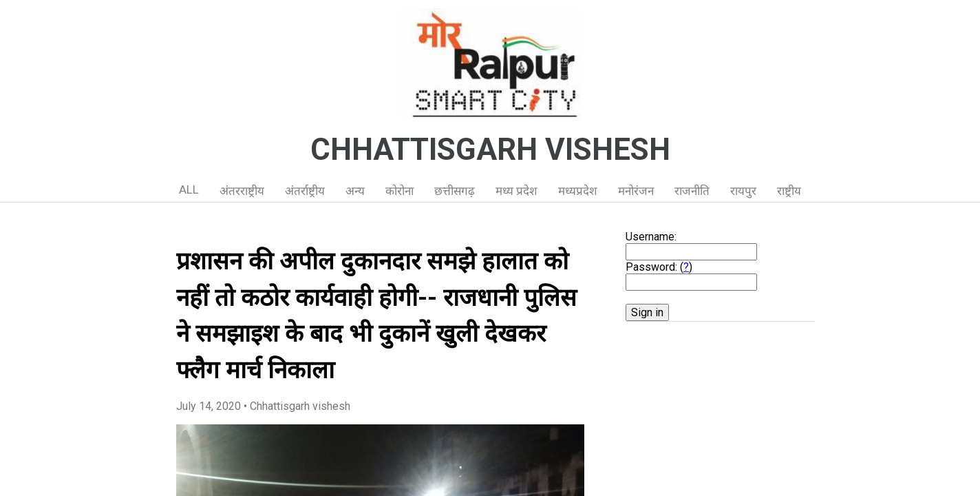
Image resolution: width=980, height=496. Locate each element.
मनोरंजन (636, 191)
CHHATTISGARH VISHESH (490, 149)
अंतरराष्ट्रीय (242, 191)
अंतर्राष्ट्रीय (305, 191)
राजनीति (692, 191)
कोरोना (400, 191)
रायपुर (743, 191)
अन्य (355, 191)
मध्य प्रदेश (516, 191)
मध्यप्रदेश (578, 191)
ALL (189, 189)
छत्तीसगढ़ (455, 191)
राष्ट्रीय (789, 191)
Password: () (659, 267)
